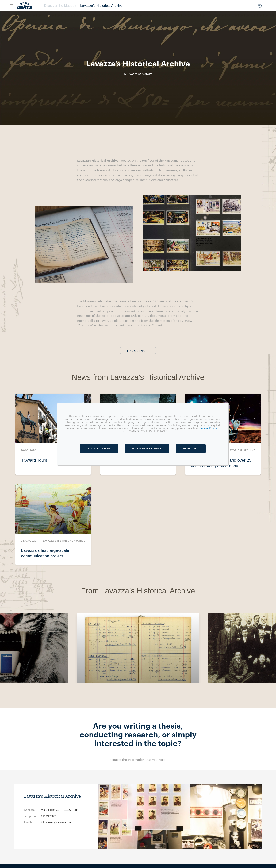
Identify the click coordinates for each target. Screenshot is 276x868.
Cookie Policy (208, 428)
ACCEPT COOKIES (99, 448)
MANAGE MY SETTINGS (147, 448)
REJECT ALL (191, 448)
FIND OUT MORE (138, 351)
